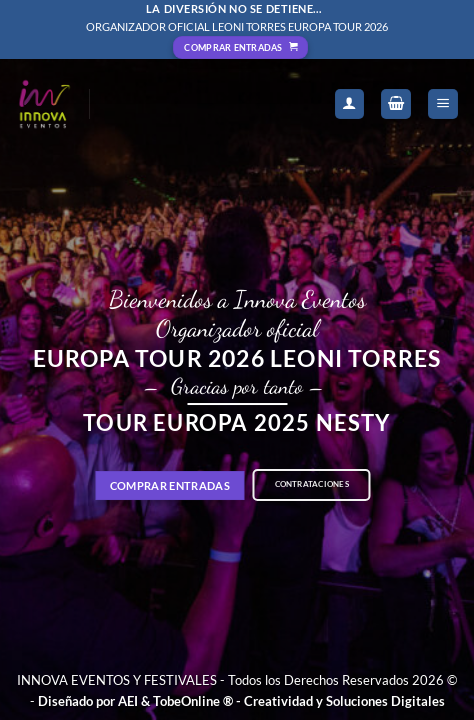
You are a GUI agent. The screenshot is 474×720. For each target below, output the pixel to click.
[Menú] (443, 104)
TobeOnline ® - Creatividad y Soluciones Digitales (299, 701)
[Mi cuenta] (350, 104)
